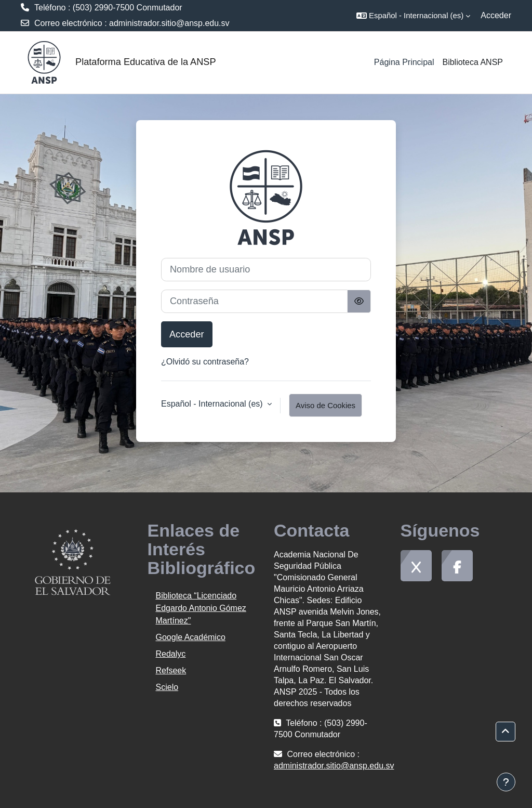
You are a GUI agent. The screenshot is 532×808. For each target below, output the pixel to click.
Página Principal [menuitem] (404, 62)
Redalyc (171, 654)
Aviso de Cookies (325, 405)
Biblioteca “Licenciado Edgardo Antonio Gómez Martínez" (201, 608)
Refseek (171, 670)
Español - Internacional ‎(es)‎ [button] (213, 404)
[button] (413, 16)
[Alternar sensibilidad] (359, 301)
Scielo (167, 687)
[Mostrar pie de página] (506, 782)
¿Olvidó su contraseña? (205, 362)
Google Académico (191, 637)
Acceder (496, 15)
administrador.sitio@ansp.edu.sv (169, 23)
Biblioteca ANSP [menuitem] (473, 62)
